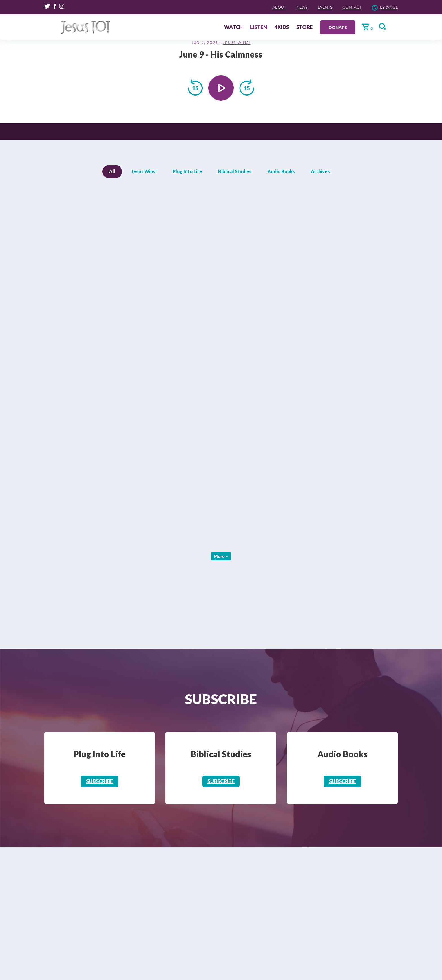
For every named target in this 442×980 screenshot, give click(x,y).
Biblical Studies (235, 171)
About (260, 7)
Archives (320, 171)
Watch (247, 27)
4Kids (296, 27)
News (286, 7)
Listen (272, 27)
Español (386, 7)
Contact (345, 7)
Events (313, 7)
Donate (352, 27)
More (221, 556)
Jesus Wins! (237, 43)
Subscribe (100, 781)
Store (318, 27)
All (112, 171)
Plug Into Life (187, 171)
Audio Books (281, 171)
